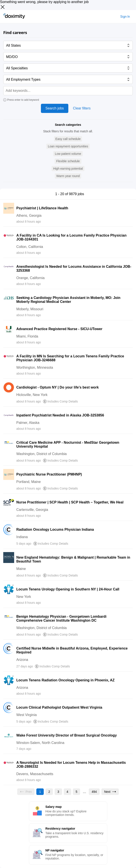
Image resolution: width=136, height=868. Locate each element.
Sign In (125, 16)
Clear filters (82, 108)
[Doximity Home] (14, 17)
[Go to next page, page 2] (110, 792)
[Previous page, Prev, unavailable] (26, 792)
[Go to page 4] (67, 792)
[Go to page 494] (94, 792)
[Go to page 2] (49, 792)
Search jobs (55, 108)
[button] (68, 139)
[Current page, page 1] (40, 792)
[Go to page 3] (58, 792)
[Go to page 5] (77, 792)
